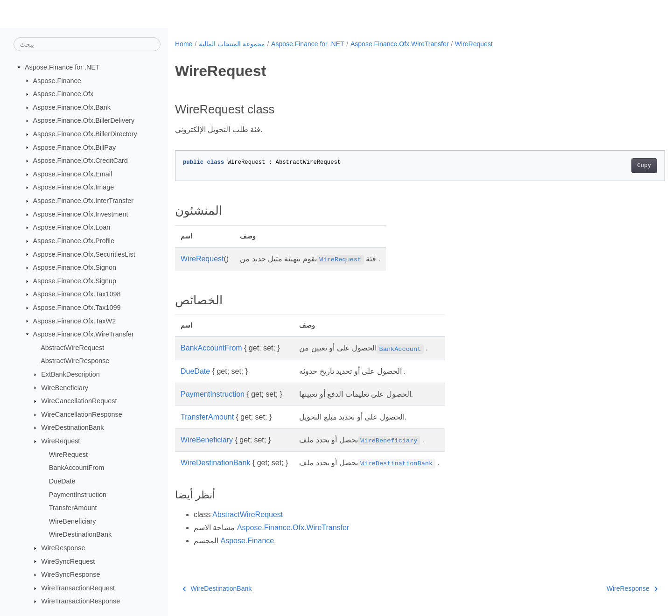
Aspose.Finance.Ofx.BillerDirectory (85, 134)
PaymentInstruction (78, 494)
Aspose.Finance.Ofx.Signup (75, 281)
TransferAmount (73, 508)
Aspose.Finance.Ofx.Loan (72, 227)
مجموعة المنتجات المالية (232, 44)
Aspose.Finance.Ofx (63, 94)
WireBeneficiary (65, 387)
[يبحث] (87, 44)
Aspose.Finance (57, 80)
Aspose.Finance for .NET (62, 67)
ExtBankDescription (70, 374)
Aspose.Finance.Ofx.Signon (75, 267)
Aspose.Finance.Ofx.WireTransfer (84, 334)
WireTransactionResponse (80, 601)
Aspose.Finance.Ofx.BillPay (75, 147)
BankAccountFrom (77, 468)
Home (184, 44)
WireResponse (63, 548)
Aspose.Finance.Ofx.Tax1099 (77, 308)
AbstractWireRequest (72, 348)
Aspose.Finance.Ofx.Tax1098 (77, 294)
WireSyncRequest (68, 561)
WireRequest (60, 441)
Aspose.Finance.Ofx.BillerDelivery (84, 120)
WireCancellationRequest (79, 401)
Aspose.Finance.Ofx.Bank (72, 107)
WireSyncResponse (70, 574)
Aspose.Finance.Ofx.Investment (81, 214)
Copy (610, 166)
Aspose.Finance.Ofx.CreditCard (80, 161)
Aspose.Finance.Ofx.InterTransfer (83, 201)
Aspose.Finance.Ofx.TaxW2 (75, 321)
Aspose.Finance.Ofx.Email (73, 174)
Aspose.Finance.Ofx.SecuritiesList (84, 254)
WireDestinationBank (72, 427)
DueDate (62, 481)
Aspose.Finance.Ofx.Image (74, 187)
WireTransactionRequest (78, 588)
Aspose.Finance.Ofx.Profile (74, 241)
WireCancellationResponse (82, 414)
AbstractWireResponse (75, 361)
